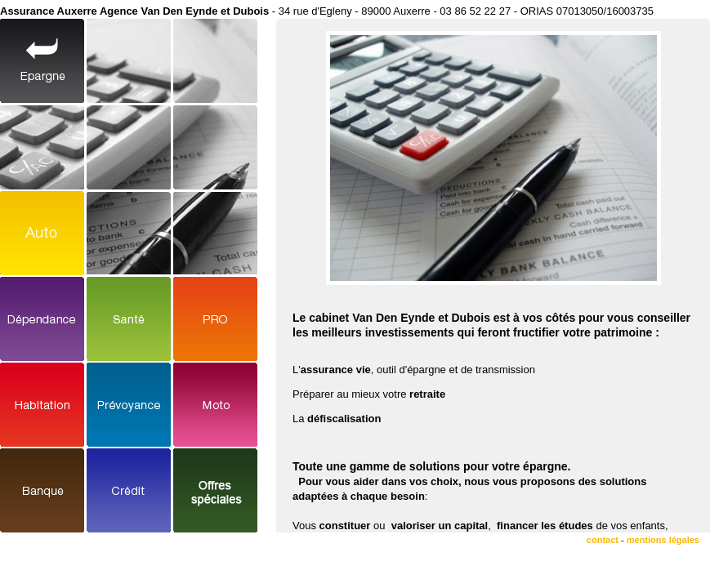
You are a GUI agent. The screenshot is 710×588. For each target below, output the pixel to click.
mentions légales (663, 540)
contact (603, 540)
